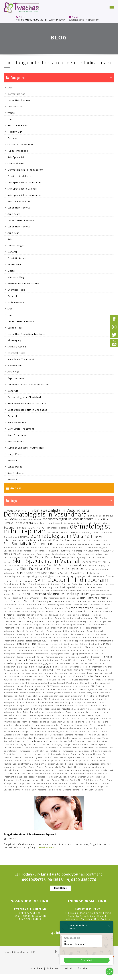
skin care (78, 767)
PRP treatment (21, 728)
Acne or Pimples (61, 634)
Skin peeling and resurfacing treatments (74, 618)
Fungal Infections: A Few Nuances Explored (30, 834)
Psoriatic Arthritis (18, 258)
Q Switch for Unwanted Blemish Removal (45, 683)
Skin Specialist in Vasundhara (29, 544)
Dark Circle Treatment (21, 429)
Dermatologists (36, 715)
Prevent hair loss (43, 634)
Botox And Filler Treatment (62, 615)
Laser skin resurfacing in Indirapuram (67, 702)
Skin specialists (11, 570)
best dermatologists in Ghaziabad (84, 764)
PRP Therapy (53, 686)
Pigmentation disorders (57, 528)
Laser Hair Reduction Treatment (27, 334)
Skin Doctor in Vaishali (19, 601)
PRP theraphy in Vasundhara (85, 551)
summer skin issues (41, 780)
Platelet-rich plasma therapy (44, 728)
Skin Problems (16, 473)
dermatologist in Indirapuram (31, 686)
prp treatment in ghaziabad (33, 754)
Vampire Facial (24, 706)
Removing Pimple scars (74, 625)
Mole (88, 722)
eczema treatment (60, 551)
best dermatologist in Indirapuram (37, 689)
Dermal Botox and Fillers (16, 584)
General (12, 252)
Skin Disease (15, 106)
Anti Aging (14, 372)
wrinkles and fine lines (30, 520)
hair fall (21, 631)
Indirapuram (53, 968)
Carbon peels (104, 693)
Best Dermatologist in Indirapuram (56, 594)
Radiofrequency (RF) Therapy (95, 783)
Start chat (87, 960)
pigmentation (22, 664)
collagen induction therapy (26, 725)
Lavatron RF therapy (91, 657)
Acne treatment (17, 422)
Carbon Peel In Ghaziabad (73, 741)
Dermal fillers (87, 683)
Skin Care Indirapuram (99, 660)
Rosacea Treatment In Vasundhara (73, 544)
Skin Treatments (37, 566)
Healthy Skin (15, 132)
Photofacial (14, 264)
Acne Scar (13, 233)
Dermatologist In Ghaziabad (43, 741)
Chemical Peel (16, 163)
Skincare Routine (71, 790)
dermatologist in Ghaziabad (83, 761)
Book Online (61, 888)
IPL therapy (77, 664)
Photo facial (93, 573)
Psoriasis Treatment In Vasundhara (90, 540)
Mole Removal (16, 302)
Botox (16, 594)
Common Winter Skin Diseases (85, 777)
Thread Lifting (78, 573)
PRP (11, 728)
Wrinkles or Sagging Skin (41, 664)
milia (24, 719)
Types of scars (43, 554)
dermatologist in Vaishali (61, 536)
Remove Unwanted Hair (94, 601)
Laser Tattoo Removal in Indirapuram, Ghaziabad (41, 712)
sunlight (67, 744)
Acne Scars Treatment (21, 359)
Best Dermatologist (54, 735)
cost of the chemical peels (52, 608)
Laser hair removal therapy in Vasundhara (55, 523)
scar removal (29, 554)
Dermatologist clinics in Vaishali (32, 615)
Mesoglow (91, 693)
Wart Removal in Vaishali (33, 605)
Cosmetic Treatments (21, 144)
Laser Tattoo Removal (21, 220)
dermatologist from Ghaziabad (18, 738)
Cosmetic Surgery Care (99, 566)
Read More (46, 847)
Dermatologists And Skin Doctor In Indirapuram (69, 621)
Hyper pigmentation (59, 654)
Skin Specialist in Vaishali (22, 189)
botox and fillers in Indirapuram (70, 631)
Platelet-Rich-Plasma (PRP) (24, 283)
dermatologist (10, 696)
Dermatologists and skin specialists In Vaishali (26, 576)
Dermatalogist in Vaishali (60, 605)
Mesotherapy (73, 683)
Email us (49, 874)
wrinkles (9, 663)
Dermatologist (16, 94)
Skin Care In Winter (19, 201)
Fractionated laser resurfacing (58, 709)
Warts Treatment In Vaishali (31, 657)
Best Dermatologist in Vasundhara (79, 738)
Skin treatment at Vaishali (64, 554)
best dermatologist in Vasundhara (31, 551)
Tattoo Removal (33, 641)
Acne (14, 519)
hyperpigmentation (50, 725)
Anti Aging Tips (20, 767)
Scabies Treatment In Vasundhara (69, 548)
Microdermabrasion (80, 608)
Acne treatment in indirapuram (44, 660)
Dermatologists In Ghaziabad (60, 751)
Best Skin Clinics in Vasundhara (28, 598)
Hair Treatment (37, 677)
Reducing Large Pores (46, 787)
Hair (10, 119)
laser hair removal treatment (40, 673)
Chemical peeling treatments (30, 621)
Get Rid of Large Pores (94, 780)
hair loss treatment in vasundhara (65, 638)
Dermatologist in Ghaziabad (24, 397)
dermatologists (24, 732)
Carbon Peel (15, 328)
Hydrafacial (74, 783)
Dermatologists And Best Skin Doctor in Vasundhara (28, 618)
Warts (11, 113)
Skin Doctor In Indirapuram (71, 580)
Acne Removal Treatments (89, 615)
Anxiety (30, 631)
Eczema (12, 138)
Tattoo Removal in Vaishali (57, 650)
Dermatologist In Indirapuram (25, 170)
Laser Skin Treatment (49, 699)
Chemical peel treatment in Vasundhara (59, 601)
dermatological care (88, 689)
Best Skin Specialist (28, 696)
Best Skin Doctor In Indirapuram (60, 591)
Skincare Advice (17, 347)
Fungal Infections (18, 151)
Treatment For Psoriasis (98, 625)
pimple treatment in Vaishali (47, 625)
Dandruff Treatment (24, 757)
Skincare (12, 460)
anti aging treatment (101, 751)
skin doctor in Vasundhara (35, 573)
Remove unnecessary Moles (17, 647)
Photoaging (14, 340)
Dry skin (19, 790)
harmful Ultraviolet (88, 732)
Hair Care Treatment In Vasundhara (86, 680)
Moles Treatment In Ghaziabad (58, 722)
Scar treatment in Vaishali (91, 554)
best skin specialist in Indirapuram (36, 693)
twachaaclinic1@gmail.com (84, 20)
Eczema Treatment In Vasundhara (35, 548)
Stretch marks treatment (50, 644)
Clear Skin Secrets (24, 770)
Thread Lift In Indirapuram (74, 660)
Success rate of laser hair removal (82, 712)
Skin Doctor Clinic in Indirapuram (52, 569)
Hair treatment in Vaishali (95, 598)
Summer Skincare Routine (44, 783)
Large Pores (15, 454)
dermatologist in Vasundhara (68, 519)
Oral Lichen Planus (44, 631)
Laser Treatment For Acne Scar (70, 715)
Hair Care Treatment (57, 680)
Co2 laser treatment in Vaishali (28, 650)
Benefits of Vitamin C (23, 764)
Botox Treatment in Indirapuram (45, 584)
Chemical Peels (17, 290)
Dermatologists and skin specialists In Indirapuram (67, 587)
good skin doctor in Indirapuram (70, 693)
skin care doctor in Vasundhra (67, 667)
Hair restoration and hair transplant (61, 598)
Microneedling (16, 277)
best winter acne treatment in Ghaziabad (55, 774)
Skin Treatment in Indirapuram (34, 667)
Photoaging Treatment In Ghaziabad (33, 744)
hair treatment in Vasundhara (73, 611)
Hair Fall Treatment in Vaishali (98, 667)
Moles (11, 271)
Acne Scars (14, 214)
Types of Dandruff (44, 757)
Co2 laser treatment (89, 644)
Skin (10, 88)
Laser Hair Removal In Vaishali (35, 540)
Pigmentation (67, 725)
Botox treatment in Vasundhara (89, 605)
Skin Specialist (16, 157)
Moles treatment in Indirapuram (33, 654)
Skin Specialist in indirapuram (84, 634)
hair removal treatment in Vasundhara (74, 673)
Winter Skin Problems (35, 790)
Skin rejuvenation (99, 725)
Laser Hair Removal (19, 100)
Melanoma (79, 722)
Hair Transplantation (73, 647)
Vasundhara (36, 968)
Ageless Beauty (36, 767)
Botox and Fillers (18, 125)
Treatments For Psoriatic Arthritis (44, 719)
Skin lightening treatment (97, 696)
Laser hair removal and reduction (93, 591)
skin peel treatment (85, 670)
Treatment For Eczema (15, 628)
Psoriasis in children (20, 176)
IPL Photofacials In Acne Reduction (28, 384)
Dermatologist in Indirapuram (63, 732)
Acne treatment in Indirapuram (80, 770)
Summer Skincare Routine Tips (26, 448)
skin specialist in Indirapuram (25, 182)
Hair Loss (87, 638)
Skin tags (106, 644)
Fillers (7, 595)
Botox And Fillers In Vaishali (57, 670)
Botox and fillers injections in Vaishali (22, 670)
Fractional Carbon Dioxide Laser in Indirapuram (85, 584)
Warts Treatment (39, 638)
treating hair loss (25, 634)
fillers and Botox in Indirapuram (32, 702)
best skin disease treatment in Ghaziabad (49, 777)
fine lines (51, 676)
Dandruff (13, 391)
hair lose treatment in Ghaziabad (91, 735)
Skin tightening (71, 644)
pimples (61, 677)
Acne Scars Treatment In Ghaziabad (90, 748)
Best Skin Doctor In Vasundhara (67, 565)
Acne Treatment (17, 435)
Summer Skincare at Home (27, 761)
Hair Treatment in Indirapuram (47, 647)
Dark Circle (102, 770)
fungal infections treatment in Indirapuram (63, 641)
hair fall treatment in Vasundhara (30, 680)
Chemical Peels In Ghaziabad (29, 748)
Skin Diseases (16, 441)
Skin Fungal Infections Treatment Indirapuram (55, 706)
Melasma (97, 722)
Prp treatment (16, 378)
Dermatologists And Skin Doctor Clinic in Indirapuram (53, 628)
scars (69, 677)
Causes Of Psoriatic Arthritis (75, 719)
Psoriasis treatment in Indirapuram (63, 657)
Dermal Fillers (63, 663)
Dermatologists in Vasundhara (45, 514)
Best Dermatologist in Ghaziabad (27, 403)
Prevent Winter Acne (86, 774)
